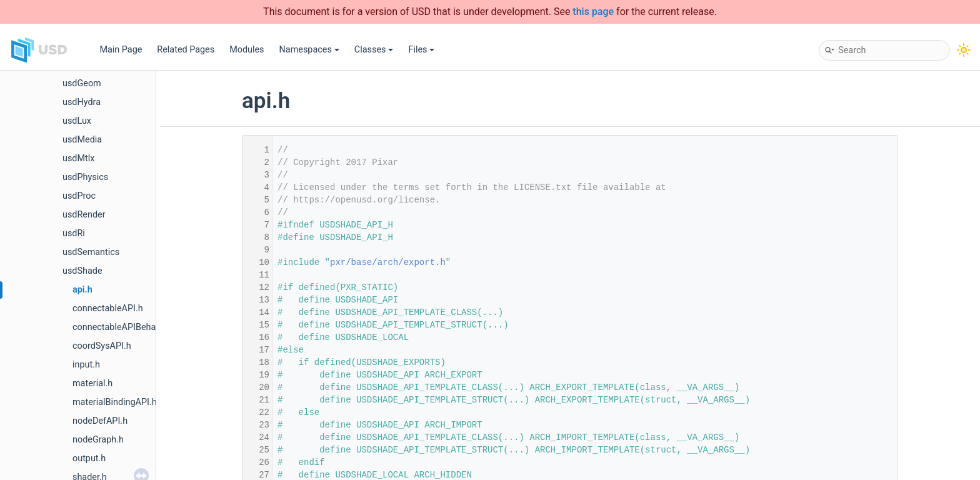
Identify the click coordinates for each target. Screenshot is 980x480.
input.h (86, 365)
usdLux (77, 121)
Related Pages (186, 50)
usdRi (74, 233)
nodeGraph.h (98, 440)
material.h (92, 383)
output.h (89, 458)
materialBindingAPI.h (115, 402)
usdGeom (82, 83)
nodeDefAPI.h (100, 421)
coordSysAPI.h (102, 346)
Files (421, 50)
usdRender (84, 215)
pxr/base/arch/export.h (388, 262)
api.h (82, 290)
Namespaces (309, 50)
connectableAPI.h (108, 308)
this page (593, 12)
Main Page (121, 50)
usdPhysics (85, 177)
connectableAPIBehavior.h (125, 327)
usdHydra (82, 102)
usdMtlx (78, 158)
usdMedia (82, 140)
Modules (247, 50)
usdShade (82, 271)
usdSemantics (91, 252)
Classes (374, 50)
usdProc (79, 196)
